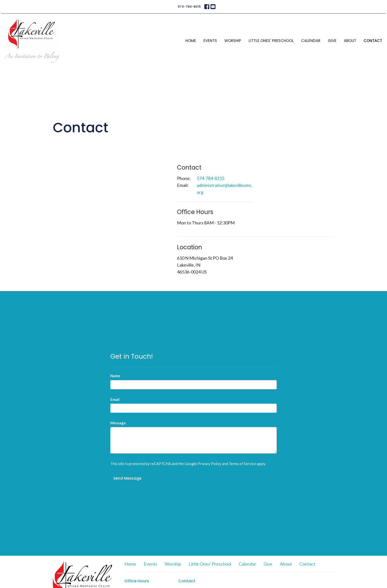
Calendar (311, 41)
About (350, 41)
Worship (233, 41)
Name (115, 376)
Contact (373, 41)
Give (332, 41)
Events (210, 41)
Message (118, 423)
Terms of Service (242, 464)
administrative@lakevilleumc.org (225, 189)
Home (191, 41)
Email (115, 399)
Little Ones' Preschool (271, 41)
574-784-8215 (189, 7)
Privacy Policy (210, 464)
